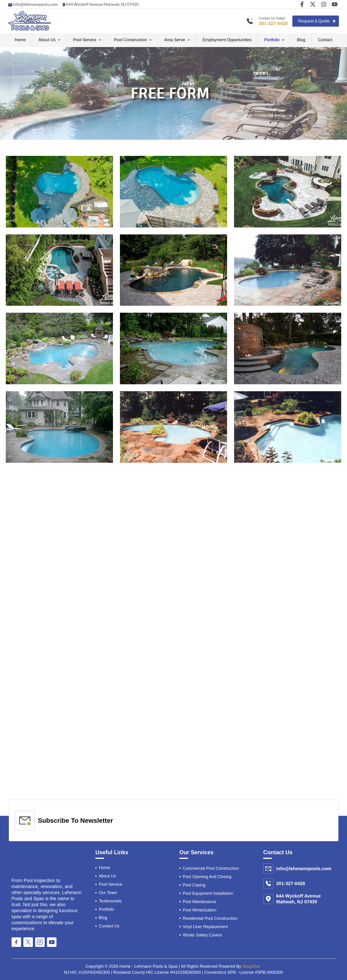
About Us (49, 40)
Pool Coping (194, 885)
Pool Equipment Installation (208, 893)
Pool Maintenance (200, 902)
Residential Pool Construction (210, 918)
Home (20, 40)
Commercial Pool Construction (211, 868)
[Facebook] (302, 4)
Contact (325, 40)
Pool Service (87, 40)
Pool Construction (133, 40)
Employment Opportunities (227, 40)
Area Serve (177, 40)
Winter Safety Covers (203, 935)
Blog (301, 40)
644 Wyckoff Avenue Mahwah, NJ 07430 (102, 4)
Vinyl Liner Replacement (205, 927)
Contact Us (109, 926)
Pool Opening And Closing (207, 877)
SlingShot (252, 966)
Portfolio (274, 40)
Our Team (108, 893)
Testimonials (110, 901)
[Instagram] (324, 4)
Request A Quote (314, 21)
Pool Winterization (200, 910)
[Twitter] (313, 4)
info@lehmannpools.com (35, 4)
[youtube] (335, 4)
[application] (58, 40)
